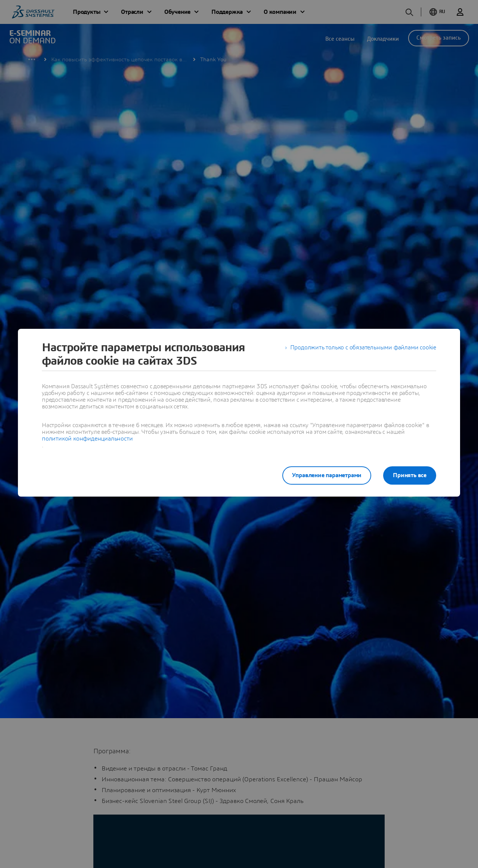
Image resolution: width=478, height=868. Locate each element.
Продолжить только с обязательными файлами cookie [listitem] (363, 347)
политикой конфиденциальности (87, 439)
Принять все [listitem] (410, 475)
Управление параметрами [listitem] (327, 475)
